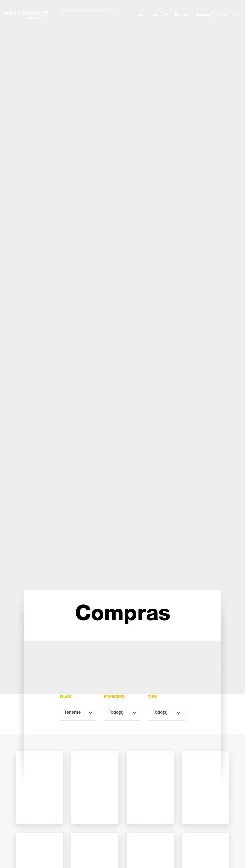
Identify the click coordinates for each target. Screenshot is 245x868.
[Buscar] (87, 14)
